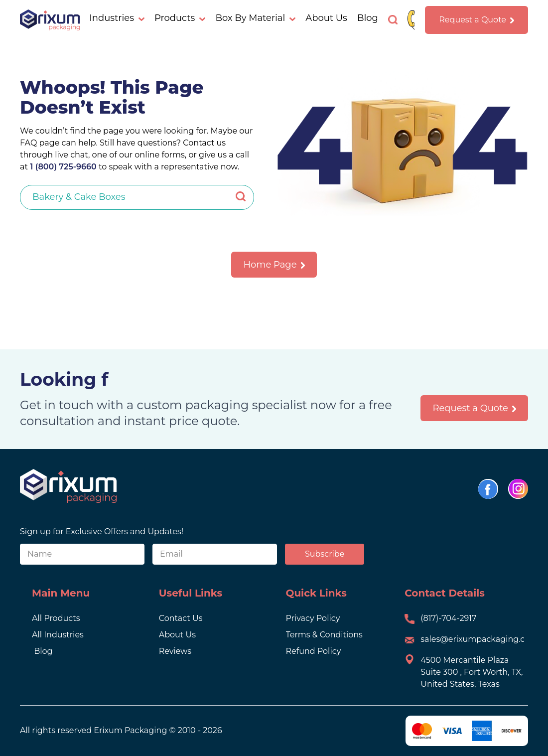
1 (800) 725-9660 (62, 167)
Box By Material (255, 18)
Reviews (175, 651)
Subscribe (325, 554)
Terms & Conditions (324, 635)
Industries (117, 18)
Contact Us (181, 618)
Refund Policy (314, 651)
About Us (326, 18)
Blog (368, 18)
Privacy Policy (313, 618)
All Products (56, 618)
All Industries (58, 635)
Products (180, 18)
